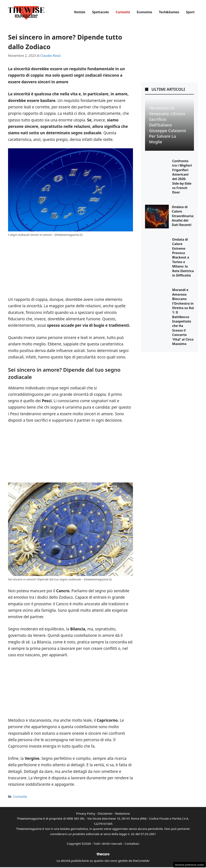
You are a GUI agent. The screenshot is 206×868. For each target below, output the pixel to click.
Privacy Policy (86, 813)
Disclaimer (105, 813)
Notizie (80, 12)
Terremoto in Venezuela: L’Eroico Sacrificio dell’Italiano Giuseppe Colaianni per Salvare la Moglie (168, 125)
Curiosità (123, 12)
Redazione (122, 813)
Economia (144, 12)
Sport (190, 12)
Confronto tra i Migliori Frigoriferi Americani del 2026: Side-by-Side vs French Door (182, 177)
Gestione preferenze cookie (189, 865)
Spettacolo (100, 12)
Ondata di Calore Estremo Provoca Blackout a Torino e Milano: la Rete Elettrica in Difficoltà (183, 257)
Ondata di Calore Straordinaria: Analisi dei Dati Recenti (183, 216)
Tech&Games (169, 12)
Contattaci (132, 844)
